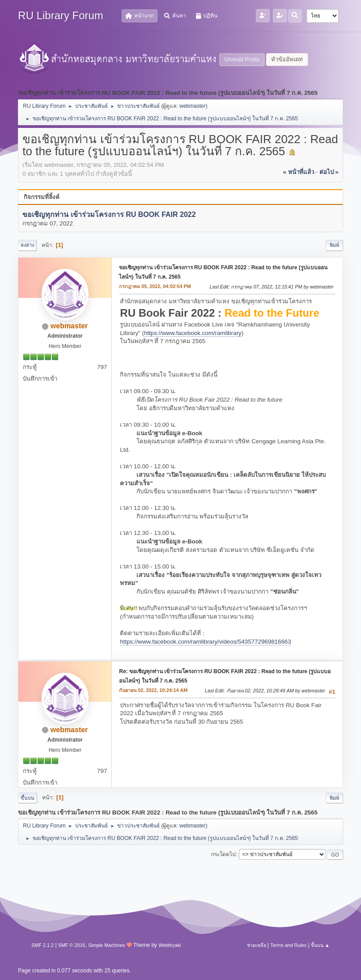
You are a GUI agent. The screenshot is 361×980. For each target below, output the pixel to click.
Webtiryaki (170, 945)
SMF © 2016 (72, 945)
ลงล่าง (27, 245)
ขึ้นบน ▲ (320, 945)
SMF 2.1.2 (42, 945)
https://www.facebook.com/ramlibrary (193, 333)
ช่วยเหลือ (257, 945)
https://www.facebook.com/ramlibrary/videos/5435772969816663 (205, 642)
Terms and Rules (288, 945)
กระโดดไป (223, 854)
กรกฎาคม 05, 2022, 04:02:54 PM (155, 286)
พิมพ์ (334, 245)
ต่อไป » (329, 172)
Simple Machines (106, 945)
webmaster (193, 106)
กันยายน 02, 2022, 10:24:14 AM (153, 690)
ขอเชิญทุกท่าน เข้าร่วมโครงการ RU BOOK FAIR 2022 (109, 214)
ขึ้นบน (28, 798)
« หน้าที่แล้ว (299, 172)
